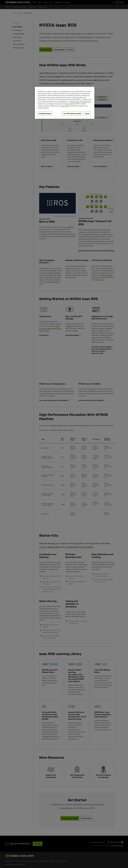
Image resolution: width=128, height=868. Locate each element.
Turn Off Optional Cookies (72, 113)
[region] (65, 103)
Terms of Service (70, 104)
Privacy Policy (75, 102)
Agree (87, 113)
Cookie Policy (87, 102)
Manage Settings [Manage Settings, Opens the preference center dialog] (45, 113)
